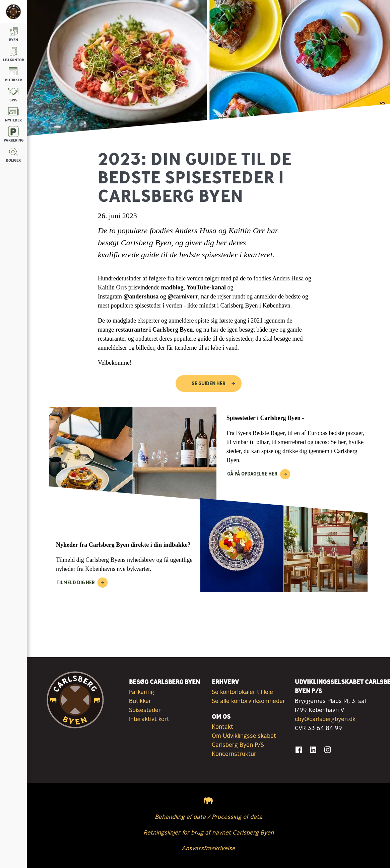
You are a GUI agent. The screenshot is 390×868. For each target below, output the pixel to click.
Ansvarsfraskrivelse (208, 848)
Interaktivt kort (149, 719)
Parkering (142, 692)
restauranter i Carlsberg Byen (154, 330)
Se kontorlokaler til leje (242, 692)
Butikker (140, 701)
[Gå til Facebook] (299, 750)
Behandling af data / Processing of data (209, 816)
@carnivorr (183, 296)
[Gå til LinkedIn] (313, 750)
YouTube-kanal (206, 287)
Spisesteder (145, 710)
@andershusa (141, 296)
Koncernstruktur (234, 754)
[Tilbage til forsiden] (13, 12)
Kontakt (222, 726)
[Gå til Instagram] (328, 750)
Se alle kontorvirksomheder (248, 701)
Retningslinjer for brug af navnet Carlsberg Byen (209, 832)
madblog (172, 287)
